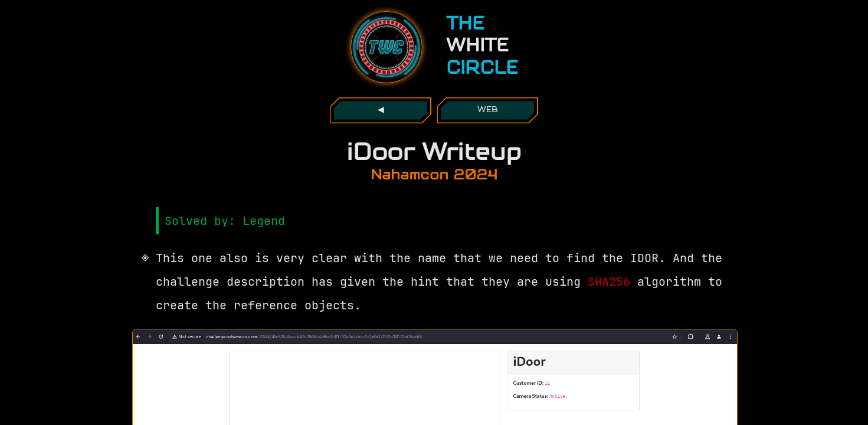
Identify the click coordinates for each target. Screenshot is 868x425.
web (488, 110)
